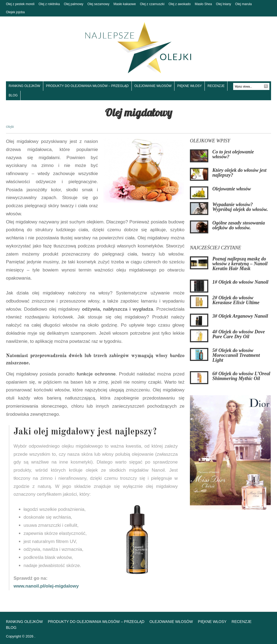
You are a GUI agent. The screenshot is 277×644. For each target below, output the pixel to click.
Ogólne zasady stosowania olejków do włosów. (239, 225)
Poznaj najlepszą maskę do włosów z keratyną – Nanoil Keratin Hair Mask (240, 264)
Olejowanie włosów (153, 86)
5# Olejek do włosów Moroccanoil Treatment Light (236, 355)
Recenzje (216, 86)
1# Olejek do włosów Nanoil (240, 282)
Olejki (10, 127)
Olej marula (243, 4)
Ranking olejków (24, 86)
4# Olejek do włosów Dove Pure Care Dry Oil (239, 334)
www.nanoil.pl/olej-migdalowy (46, 586)
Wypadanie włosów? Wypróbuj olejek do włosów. (240, 207)
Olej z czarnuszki (152, 4)
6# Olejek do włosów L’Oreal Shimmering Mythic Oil (241, 376)
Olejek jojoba (15, 12)
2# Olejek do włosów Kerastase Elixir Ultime (236, 300)
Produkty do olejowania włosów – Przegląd (87, 86)
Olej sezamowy (98, 4)
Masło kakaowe (125, 4)
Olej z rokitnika (49, 4)
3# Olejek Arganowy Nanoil (240, 316)
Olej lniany (223, 4)
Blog (13, 95)
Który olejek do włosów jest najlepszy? (239, 173)
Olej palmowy (74, 4)
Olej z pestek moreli (20, 4)
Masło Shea (203, 4)
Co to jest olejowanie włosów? (233, 154)
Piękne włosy (189, 86)
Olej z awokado (180, 4)
